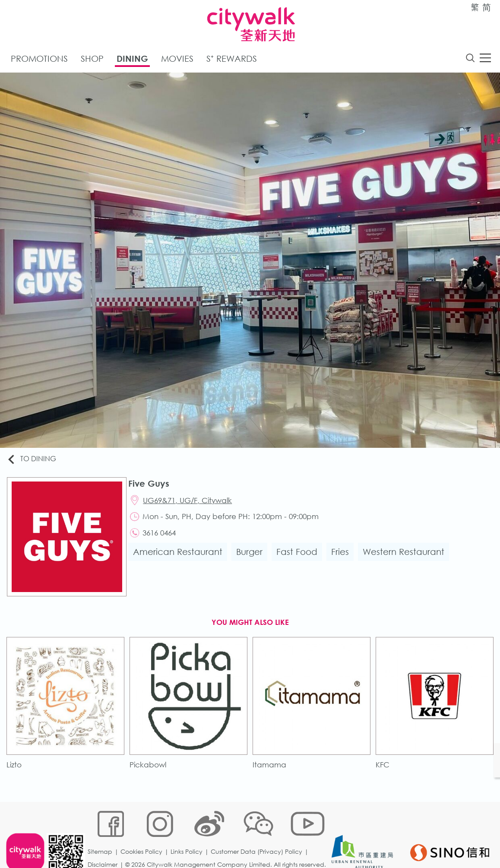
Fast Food (299, 557)
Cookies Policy (143, 828)
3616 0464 (163, 537)
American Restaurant (180, 557)
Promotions (39, 60)
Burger (252, 557)
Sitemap (102, 828)
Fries (343, 557)
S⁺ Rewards (232, 60)
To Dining (34, 461)
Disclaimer (104, 841)
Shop (92, 60)
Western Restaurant (406, 557)
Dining (132, 60)
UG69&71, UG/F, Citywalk (191, 503)
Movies (177, 60)
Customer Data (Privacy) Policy (258, 828)
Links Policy (188, 828)
